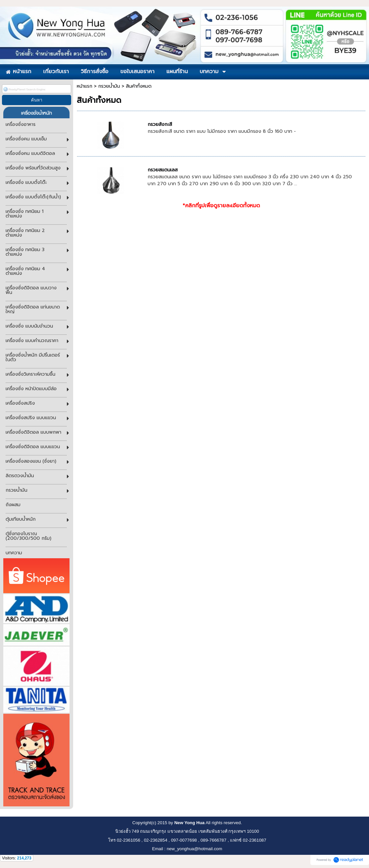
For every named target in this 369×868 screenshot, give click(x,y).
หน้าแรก (85, 86)
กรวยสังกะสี (160, 124)
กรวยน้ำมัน (109, 86)
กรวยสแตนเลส (163, 170)
